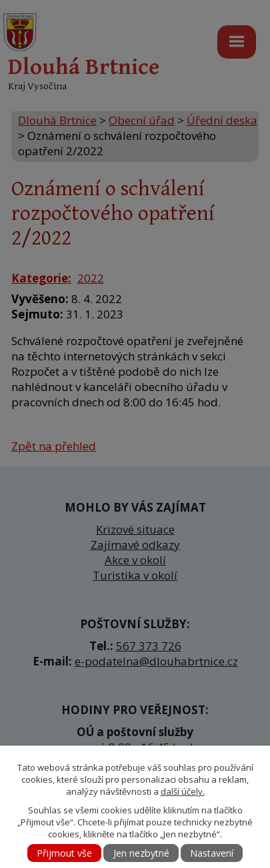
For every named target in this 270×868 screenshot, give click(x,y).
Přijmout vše (64, 853)
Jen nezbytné (141, 853)
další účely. (183, 791)
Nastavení (212, 853)
